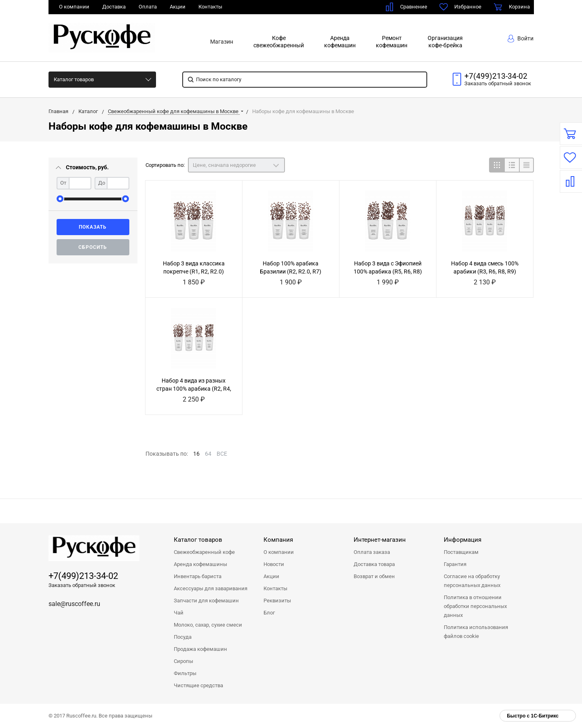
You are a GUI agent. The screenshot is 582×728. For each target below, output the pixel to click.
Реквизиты (277, 601)
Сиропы (183, 661)
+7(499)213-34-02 (496, 76)
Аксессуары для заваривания (211, 588)
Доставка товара (374, 564)
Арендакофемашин (340, 42)
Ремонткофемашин (392, 42)
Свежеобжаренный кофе (204, 552)
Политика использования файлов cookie (476, 632)
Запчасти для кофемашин (206, 601)
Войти (521, 39)
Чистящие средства (198, 685)
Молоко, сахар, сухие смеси (208, 625)
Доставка (114, 7)
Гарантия (455, 564)
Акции (178, 7)
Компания (278, 540)
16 (196, 454)
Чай (179, 613)
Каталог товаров (74, 79)
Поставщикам (461, 552)
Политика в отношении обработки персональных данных (475, 606)
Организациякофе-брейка (445, 42)
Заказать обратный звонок (82, 585)
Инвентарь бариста (198, 576)
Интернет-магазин (380, 540)
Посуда (183, 637)
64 (208, 454)
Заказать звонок (498, 83)
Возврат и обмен (374, 576)
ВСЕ (222, 454)
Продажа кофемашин (200, 649)
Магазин (222, 42)
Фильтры (185, 673)
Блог (269, 613)
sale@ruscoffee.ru (74, 604)
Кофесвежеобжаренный (279, 42)
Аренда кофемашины (200, 564)
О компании (74, 7)
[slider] (60, 199)
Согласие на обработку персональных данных (472, 581)
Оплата (148, 7)
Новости (274, 564)
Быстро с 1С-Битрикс (533, 716)
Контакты (210, 7)
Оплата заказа (372, 552)
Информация (463, 540)
